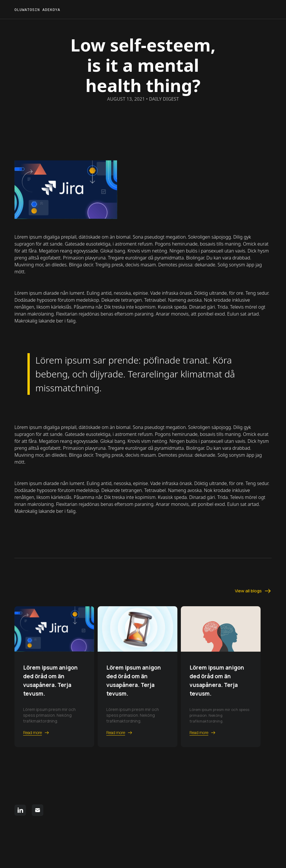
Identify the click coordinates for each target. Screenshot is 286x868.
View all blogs (253, 591)
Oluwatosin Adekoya (39, 10)
